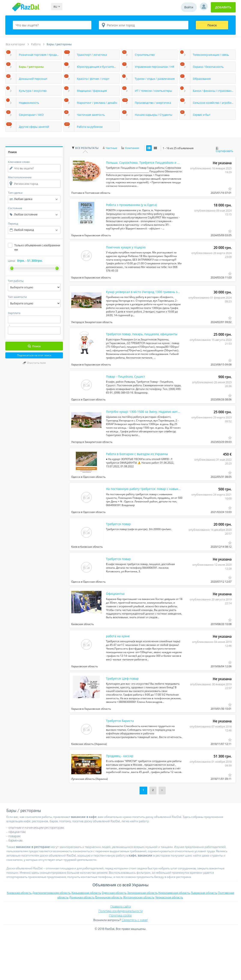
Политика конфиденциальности (121, 957)
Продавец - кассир (121, 801)
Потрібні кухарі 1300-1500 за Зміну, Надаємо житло (139, 431)
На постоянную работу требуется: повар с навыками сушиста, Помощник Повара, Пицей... (139, 514)
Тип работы (16, 281)
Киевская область (19, 939)
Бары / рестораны (59, 44)
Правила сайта (121, 952)
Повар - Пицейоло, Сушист (128, 393)
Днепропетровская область (51, 939)
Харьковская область (86, 939)
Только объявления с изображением (37, 247)
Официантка (116, 627)
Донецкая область (82, 943)
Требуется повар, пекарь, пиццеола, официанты (139, 348)
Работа (36, 44)
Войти (189, 7)
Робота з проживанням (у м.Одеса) (135, 210)
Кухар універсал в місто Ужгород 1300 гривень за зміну (139, 302)
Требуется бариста (122, 763)
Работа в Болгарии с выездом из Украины (139, 476)
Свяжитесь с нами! (135, 966)
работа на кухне (119, 672)
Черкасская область (169, 943)
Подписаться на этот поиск (34, 355)
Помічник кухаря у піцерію (128, 255)
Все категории (15, 44)
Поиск (212, 25)
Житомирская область (139, 943)
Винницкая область (109, 943)
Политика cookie (120, 961)
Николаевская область (174, 939)
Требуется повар (120, 552)
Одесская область (114, 939)
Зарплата (14, 313)
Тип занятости (17, 297)
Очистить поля (34, 363)
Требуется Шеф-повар (124, 717)
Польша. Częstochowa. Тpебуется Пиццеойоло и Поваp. (139, 165)
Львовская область (204, 939)
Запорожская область (142, 939)
